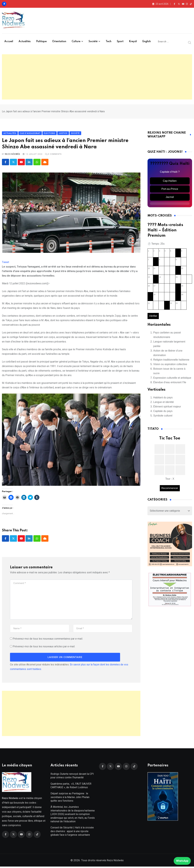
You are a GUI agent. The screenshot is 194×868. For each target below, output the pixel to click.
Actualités (25, 42)
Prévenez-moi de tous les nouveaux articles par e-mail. (44, 647)
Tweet (5, 263)
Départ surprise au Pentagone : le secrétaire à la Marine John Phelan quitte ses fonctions (70, 799)
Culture (76, 42)
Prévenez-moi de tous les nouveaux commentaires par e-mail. (48, 639)
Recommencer (170, 489)
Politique (41, 42)
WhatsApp (182, 861)
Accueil (9, 42)
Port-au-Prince (170, 190)
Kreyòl (133, 42)
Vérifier (153, 317)
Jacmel (170, 198)
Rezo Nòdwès (13, 155)
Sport (120, 42)
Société (93, 42)
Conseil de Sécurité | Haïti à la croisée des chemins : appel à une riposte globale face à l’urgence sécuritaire (72, 833)
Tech (109, 42)
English (147, 42)
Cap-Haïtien (170, 181)
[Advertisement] (97, 77)
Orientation (59, 42)
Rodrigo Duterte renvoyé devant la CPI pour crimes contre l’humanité (72, 777)
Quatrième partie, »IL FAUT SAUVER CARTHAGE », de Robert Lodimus (71, 787)
